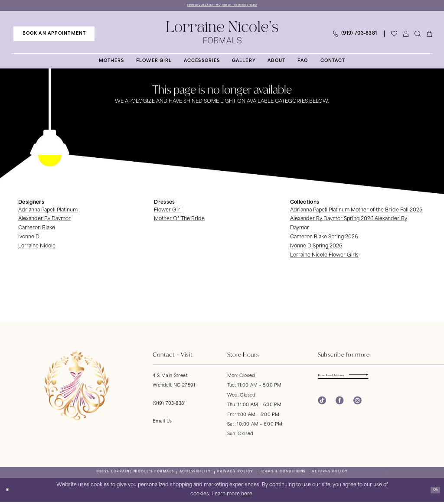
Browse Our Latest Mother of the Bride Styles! (222, 6)
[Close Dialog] (10, 491)
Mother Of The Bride (179, 221)
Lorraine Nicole (37, 248)
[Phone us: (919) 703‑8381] (354, 35)
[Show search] (417, 35)
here (247, 496)
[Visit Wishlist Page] (394, 35)
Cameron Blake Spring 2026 (324, 239)
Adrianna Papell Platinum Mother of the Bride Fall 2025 (356, 212)
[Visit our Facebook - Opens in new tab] (340, 406)
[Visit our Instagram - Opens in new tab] (357, 406)
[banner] (222, 34)
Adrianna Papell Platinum (48, 212)
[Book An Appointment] (54, 35)
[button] (406, 35)
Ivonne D (29, 239)
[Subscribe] (394, 379)
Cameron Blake (37, 230)
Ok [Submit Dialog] (433, 491)
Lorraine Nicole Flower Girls (325, 257)
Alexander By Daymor (44, 221)
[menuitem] (54, 35)
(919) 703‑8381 (169, 405)
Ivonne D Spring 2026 (316, 248)
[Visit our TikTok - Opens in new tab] (322, 406)
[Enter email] (358, 379)
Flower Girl (168, 212)
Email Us (162, 423)
